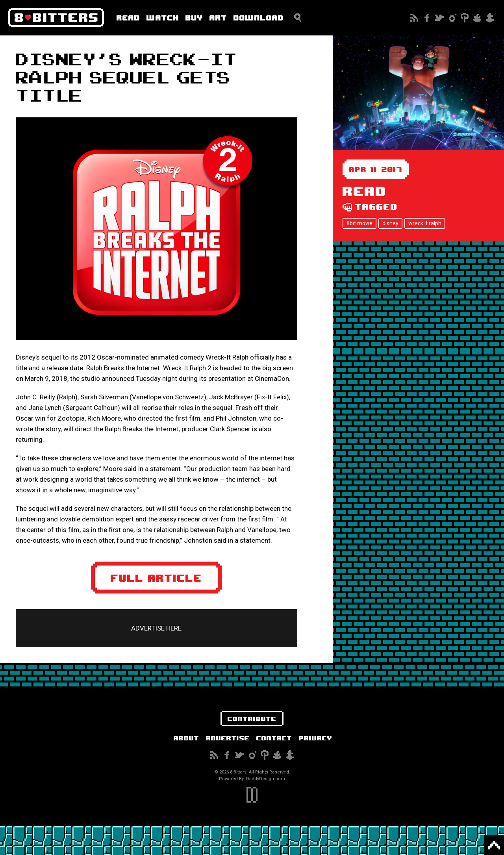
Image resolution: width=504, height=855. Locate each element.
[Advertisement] (418, 297)
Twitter (439, 18)
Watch (163, 18)
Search (298, 18)
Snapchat (490, 18)
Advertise (228, 738)
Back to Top (494, 845)
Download (259, 18)
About (186, 738)
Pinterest (465, 18)
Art (218, 18)
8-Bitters (56, 18)
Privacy (316, 738)
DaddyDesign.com (266, 779)
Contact (274, 738)
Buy (194, 18)
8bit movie (359, 223)
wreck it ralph (425, 223)
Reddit (477, 18)
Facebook (427, 18)
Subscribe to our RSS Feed (414, 18)
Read (128, 18)
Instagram (452, 18)
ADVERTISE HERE (156, 628)
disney (390, 223)
